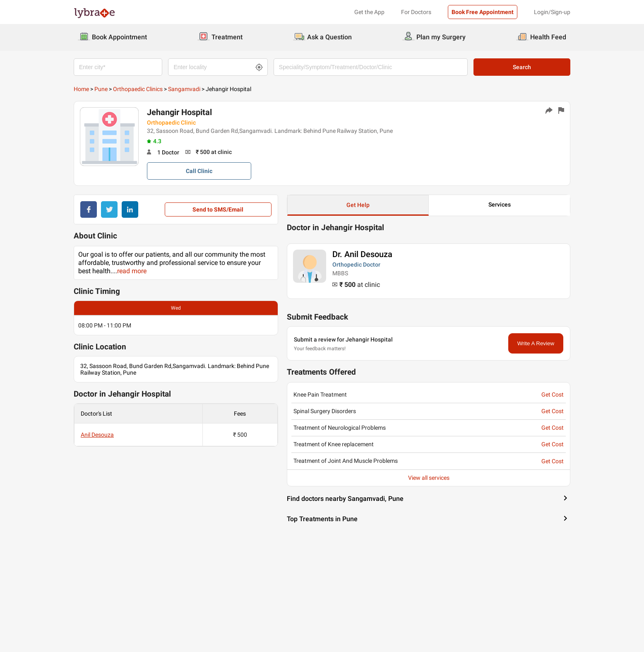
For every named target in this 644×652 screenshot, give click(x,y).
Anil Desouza (97, 435)
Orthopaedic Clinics (138, 89)
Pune (101, 89)
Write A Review (536, 343)
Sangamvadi (184, 89)
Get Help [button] (358, 205)
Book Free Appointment (483, 12)
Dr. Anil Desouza (362, 254)
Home (81, 89)
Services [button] (500, 205)
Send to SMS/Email (218, 209)
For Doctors (416, 12)
